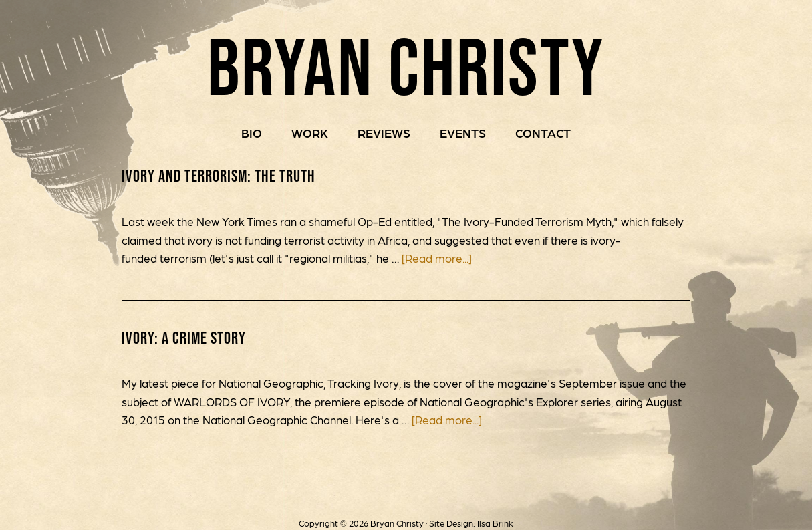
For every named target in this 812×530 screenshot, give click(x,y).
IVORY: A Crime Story (184, 338)
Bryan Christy (406, 67)
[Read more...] (437, 258)
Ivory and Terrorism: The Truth (219, 176)
